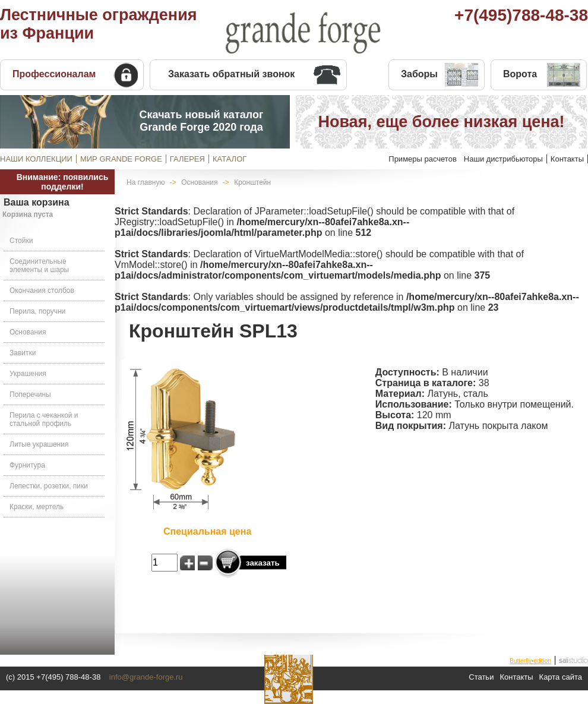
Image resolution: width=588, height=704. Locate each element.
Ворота (520, 74)
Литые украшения (39, 444)
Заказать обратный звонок (231, 74)
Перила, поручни (37, 311)
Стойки (21, 241)
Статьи (481, 677)
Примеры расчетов (423, 159)
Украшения (28, 374)
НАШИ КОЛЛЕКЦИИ (36, 159)
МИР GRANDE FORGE (121, 159)
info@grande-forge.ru (146, 677)
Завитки (23, 353)
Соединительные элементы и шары (39, 266)
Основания (28, 332)
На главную (146, 182)
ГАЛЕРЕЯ (187, 159)
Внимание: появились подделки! (63, 182)
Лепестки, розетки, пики (49, 486)
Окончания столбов (42, 291)
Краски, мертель (37, 507)
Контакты (567, 159)
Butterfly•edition (530, 661)
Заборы (419, 74)
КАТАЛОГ (230, 159)
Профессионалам (54, 74)
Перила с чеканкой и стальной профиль (44, 419)
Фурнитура (27, 465)
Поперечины (30, 394)
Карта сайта (561, 677)
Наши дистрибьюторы (503, 159)
